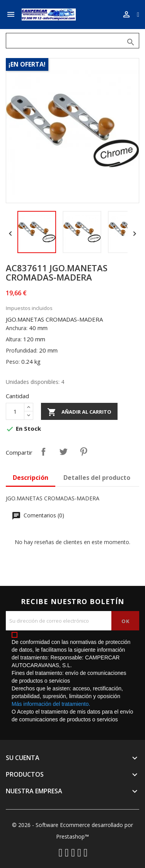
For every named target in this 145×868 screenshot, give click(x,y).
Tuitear (63, 452)
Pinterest (84, 452)
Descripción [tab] (31, 478)
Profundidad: (22, 350)
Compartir (43, 452)
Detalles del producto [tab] (97, 478)
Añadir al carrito (79, 412)
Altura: (14, 339)
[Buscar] (72, 41)
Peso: (13, 362)
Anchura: (17, 328)
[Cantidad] (15, 411)
